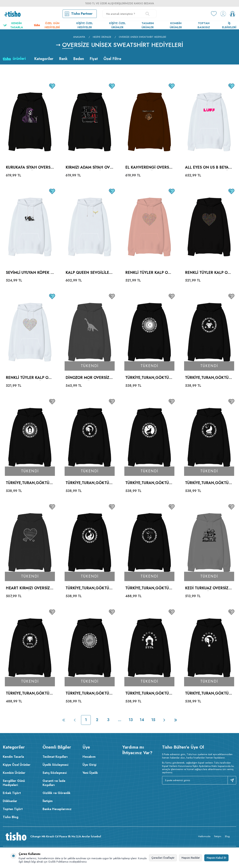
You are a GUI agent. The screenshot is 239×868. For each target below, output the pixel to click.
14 (142, 720)
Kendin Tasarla (13, 25)
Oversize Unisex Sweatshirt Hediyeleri (142, 37)
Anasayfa (79, 37)
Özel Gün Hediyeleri (47, 25)
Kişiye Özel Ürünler (117, 25)
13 (131, 720)
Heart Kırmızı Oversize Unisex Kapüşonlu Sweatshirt (29, 588)
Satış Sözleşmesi (55, 773)
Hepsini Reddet (191, 858)
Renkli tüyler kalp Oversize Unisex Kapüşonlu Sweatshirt (149, 273)
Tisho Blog (11, 817)
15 (153, 720)
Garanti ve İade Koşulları (54, 783)
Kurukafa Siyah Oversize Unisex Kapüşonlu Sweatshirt (30, 168)
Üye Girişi (89, 765)
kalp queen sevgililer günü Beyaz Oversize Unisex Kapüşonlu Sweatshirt (89, 273)
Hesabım (89, 757)
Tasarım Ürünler (148, 25)
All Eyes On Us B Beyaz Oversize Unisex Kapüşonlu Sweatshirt (208, 168)
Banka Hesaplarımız (57, 809)
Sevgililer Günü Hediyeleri (14, 783)
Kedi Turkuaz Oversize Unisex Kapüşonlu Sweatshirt (208, 588)
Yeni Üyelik (90, 773)
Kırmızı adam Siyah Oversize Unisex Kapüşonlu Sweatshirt (89, 168)
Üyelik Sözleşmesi (55, 765)
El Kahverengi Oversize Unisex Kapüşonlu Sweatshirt (149, 168)
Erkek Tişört (12, 793)
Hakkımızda (204, 836)
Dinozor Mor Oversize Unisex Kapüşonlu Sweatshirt (89, 378)
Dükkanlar (10, 801)
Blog (227, 836)
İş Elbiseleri (229, 25)
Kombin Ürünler (176, 25)
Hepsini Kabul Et (216, 858)
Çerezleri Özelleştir (163, 858)
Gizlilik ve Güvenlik (56, 793)
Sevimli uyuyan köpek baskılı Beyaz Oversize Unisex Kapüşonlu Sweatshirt (29, 273)
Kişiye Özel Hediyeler (85, 25)
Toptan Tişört (13, 809)
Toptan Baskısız (204, 25)
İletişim (48, 801)
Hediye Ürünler (102, 37)
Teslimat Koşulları (55, 757)
